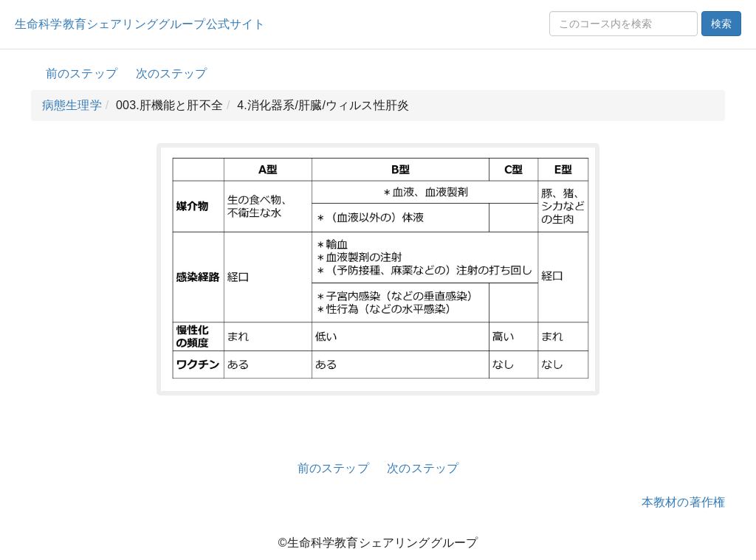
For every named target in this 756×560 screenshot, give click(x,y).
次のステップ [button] (172, 73)
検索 (721, 24)
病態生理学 (72, 105)
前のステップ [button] (82, 73)
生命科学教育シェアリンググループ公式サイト (140, 24)
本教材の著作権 (683, 502)
